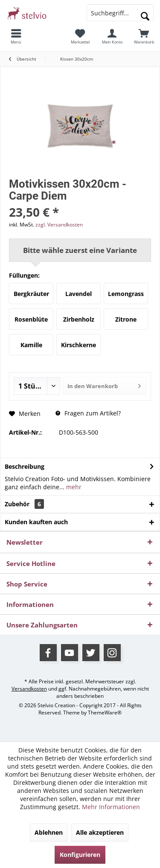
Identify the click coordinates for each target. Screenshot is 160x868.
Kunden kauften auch (36, 522)
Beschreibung (25, 466)
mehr (73, 487)
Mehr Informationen (111, 807)
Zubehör (24, 504)
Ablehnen (49, 832)
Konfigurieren (80, 855)
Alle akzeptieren (100, 832)
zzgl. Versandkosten (59, 225)
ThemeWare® (105, 713)
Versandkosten (29, 689)
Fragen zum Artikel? (88, 413)
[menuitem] (16, 36)
